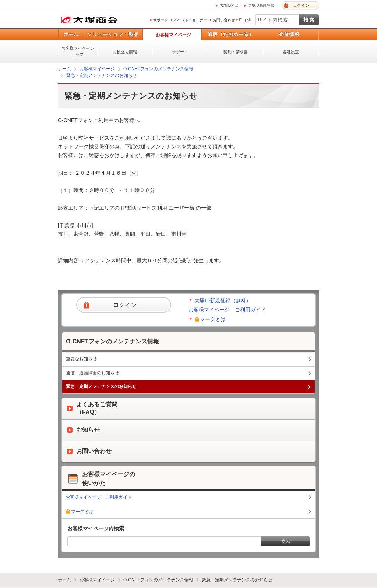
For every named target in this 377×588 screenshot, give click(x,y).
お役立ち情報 (125, 52)
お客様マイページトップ (78, 51)
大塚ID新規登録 (261, 5)
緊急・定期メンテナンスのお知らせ (102, 75)
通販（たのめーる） (231, 34)
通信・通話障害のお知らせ (92, 373)
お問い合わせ (224, 20)
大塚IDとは (229, 5)
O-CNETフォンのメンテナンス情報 (158, 69)
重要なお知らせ (81, 359)
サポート (161, 20)
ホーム (71, 34)
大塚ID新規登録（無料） (223, 300)
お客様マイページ (173, 35)
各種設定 (291, 52)
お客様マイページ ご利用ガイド (227, 310)
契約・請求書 (236, 52)
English (245, 20)
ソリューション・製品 (113, 34)
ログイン (301, 5)
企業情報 (289, 34)
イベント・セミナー (190, 20)
